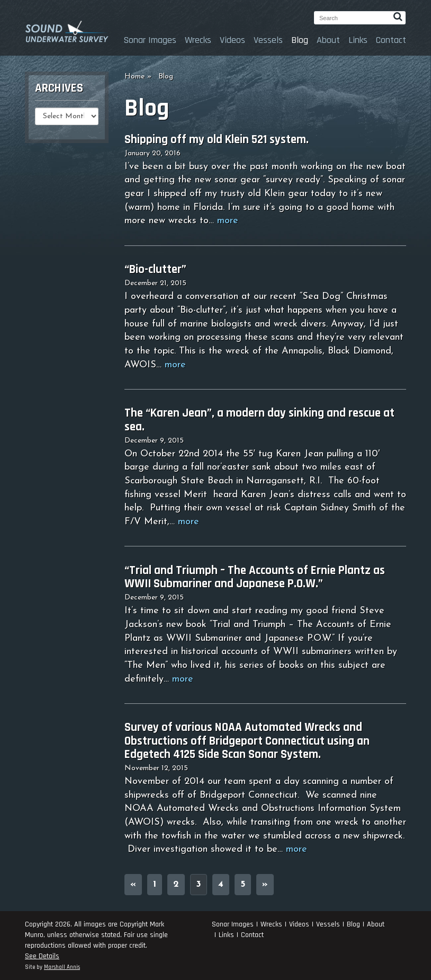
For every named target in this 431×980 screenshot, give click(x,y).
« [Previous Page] (133, 884)
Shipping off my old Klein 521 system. (217, 140)
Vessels (268, 40)
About (328, 40)
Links (358, 40)
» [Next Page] (265, 884)
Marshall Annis (62, 967)
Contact (391, 40)
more (228, 221)
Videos (232, 40)
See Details (42, 956)
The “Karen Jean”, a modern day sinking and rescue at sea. (259, 420)
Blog (300, 40)
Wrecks (198, 40)
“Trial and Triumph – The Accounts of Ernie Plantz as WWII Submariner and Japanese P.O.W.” (255, 577)
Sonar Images (150, 40)
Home (134, 77)
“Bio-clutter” (155, 270)
